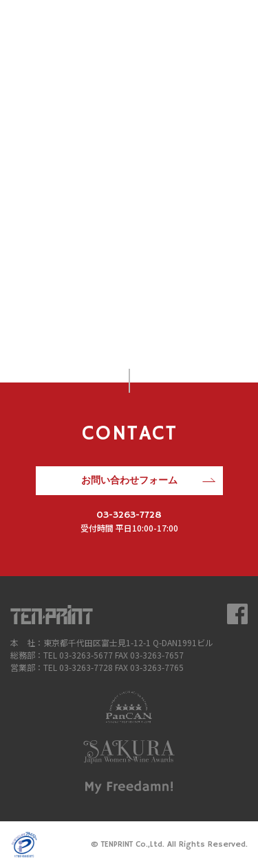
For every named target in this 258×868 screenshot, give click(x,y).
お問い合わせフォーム (129, 481)
